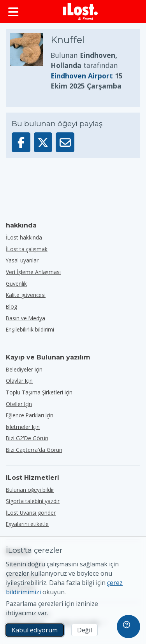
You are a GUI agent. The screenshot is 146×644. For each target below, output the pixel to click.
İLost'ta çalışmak (27, 249)
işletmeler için (23, 427)
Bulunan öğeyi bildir (30, 490)
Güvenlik (16, 284)
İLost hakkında (24, 237)
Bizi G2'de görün (27, 438)
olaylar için (19, 381)
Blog (11, 306)
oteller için (19, 404)
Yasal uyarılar (22, 260)
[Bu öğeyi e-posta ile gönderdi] (65, 142)
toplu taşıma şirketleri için (39, 392)
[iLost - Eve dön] (81, 12)
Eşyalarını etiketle (27, 524)
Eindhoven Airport (82, 76)
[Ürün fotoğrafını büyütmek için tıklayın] (30, 62)
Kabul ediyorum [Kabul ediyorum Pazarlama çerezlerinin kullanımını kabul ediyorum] (35, 630)
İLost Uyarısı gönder (31, 513)
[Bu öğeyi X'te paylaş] (43, 142)
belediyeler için (24, 369)
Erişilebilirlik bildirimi (30, 329)
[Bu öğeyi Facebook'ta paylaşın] (21, 142)
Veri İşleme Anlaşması (33, 272)
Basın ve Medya (26, 318)
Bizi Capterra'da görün (34, 450)
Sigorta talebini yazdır (33, 501)
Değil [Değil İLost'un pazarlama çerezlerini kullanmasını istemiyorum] (84, 630)
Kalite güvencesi (26, 295)
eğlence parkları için (30, 415)
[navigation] (128, 627)
